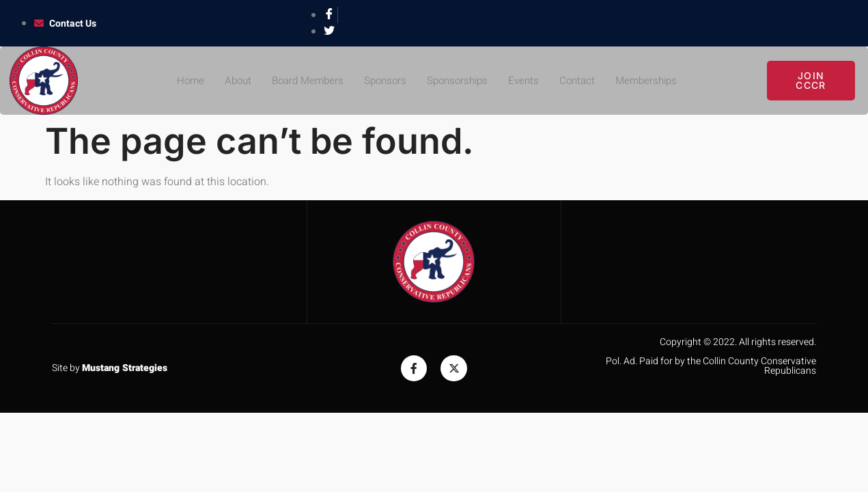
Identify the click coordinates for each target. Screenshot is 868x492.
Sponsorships (459, 81)
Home (180, 81)
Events (528, 81)
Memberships (656, 81)
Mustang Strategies (125, 368)
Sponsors (383, 81)
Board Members (302, 81)
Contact (584, 81)
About (229, 81)
